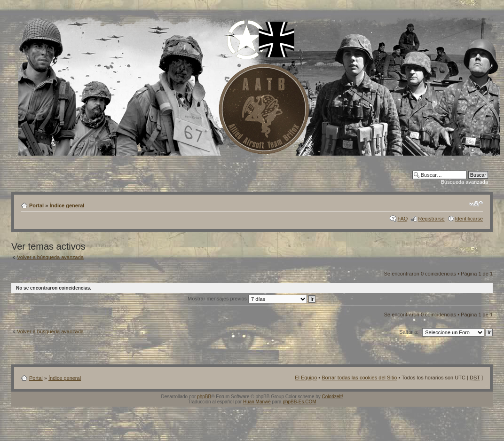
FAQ (402, 219)
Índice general (67, 205)
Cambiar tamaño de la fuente (476, 204)
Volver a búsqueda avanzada (50, 257)
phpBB (204, 397)
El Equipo (306, 378)
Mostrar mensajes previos (252, 299)
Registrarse (431, 219)
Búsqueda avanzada (465, 182)
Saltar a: (409, 332)
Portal (36, 205)
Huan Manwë (257, 402)
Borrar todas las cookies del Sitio (359, 378)
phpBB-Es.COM (299, 402)
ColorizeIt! (333, 397)
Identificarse (469, 219)
